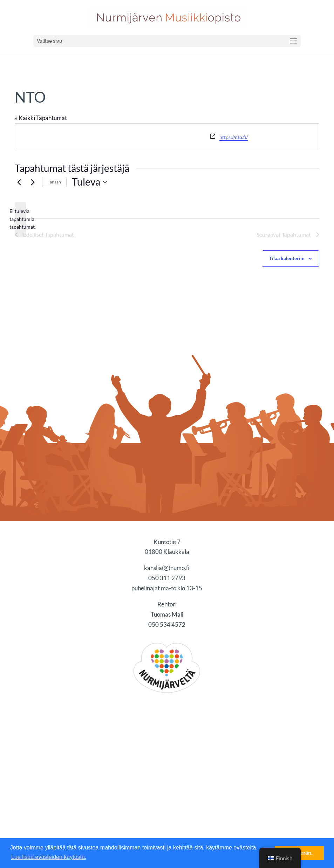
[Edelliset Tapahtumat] (19, 182)
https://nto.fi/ (234, 137)
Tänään (54, 182)
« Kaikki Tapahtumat (41, 118)
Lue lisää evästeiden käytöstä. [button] (49, 857)
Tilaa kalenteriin (287, 258)
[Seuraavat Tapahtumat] (33, 182)
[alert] (20, 219)
